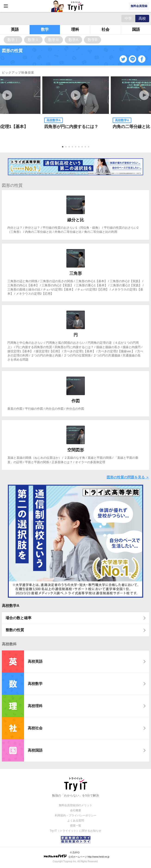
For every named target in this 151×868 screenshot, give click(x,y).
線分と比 (76, 220)
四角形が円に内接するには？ (71, 127)
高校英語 (35, 661)
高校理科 (35, 706)
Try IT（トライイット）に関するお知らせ (75, 831)
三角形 (76, 273)
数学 (45, 30)
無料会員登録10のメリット (75, 805)
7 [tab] (83, 147)
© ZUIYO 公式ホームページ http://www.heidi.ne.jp (76, 855)
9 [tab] (89, 147)
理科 (75, 30)
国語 (136, 30)
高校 (142, 18)
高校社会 (35, 728)
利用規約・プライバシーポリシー (76, 815)
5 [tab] (76, 147)
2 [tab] (66, 147)
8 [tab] (86, 147)
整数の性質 (15, 630)
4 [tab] (73, 147)
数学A (73, 40)
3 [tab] (70, 147)
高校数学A (11, 606)
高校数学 (35, 684)
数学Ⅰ (13, 40)
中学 (128, 18)
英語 (15, 30)
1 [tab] (63, 147)
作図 (76, 401)
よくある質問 (76, 821)
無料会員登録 (139, 6)
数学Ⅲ (54, 40)
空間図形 (76, 450)
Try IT (76, 6)
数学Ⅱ (33, 40)
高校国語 (35, 750)
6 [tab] (79, 147)
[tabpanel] (76, 109)
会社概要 (76, 810)
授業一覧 (76, 826)
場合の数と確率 (18, 618)
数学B (93, 40)
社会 (105, 30)
